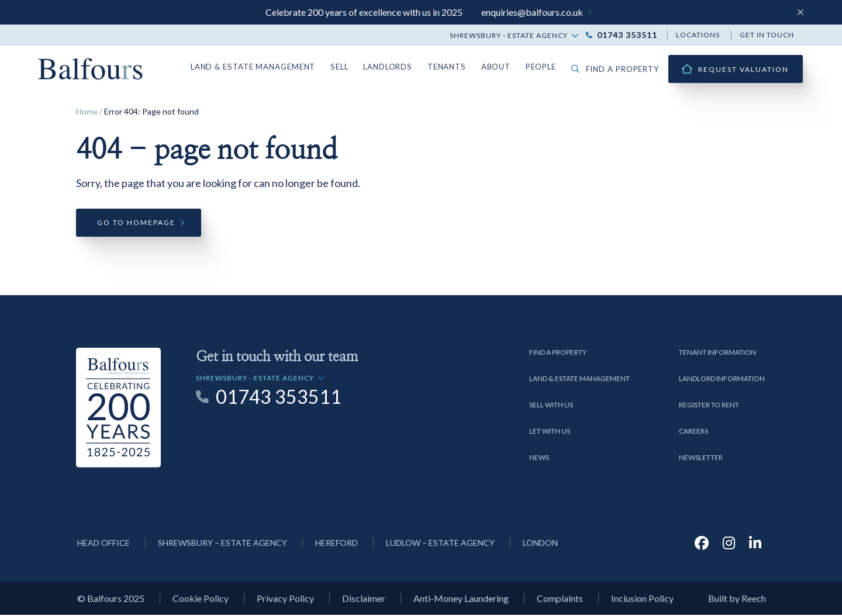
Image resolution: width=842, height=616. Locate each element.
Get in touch (767, 35)
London (540, 544)
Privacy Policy (285, 600)
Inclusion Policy (642, 600)
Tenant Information (717, 353)
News (539, 458)
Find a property (619, 69)
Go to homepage (136, 224)
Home (87, 111)
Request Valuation (743, 69)
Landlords (398, 66)
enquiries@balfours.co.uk (532, 12)
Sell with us (551, 406)
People (547, 66)
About (503, 66)
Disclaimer (364, 600)
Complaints (560, 600)
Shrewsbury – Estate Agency (222, 544)
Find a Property (558, 353)
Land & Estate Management (269, 66)
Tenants (455, 66)
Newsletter (701, 458)
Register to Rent (709, 406)
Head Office (103, 544)
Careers (693, 432)
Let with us (550, 432)
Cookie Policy (201, 600)
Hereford (337, 544)
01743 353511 (627, 35)
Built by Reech (737, 600)
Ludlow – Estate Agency (440, 544)
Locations (698, 35)
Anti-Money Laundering (461, 600)
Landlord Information (722, 380)
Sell (351, 66)
